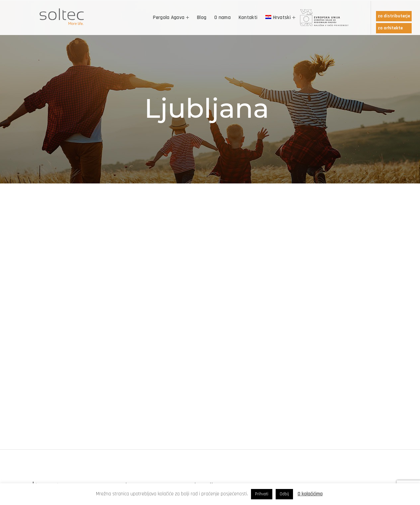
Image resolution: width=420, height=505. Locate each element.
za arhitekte (390, 28)
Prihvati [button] (262, 494)
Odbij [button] (284, 494)
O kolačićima (310, 494)
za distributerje (394, 16)
